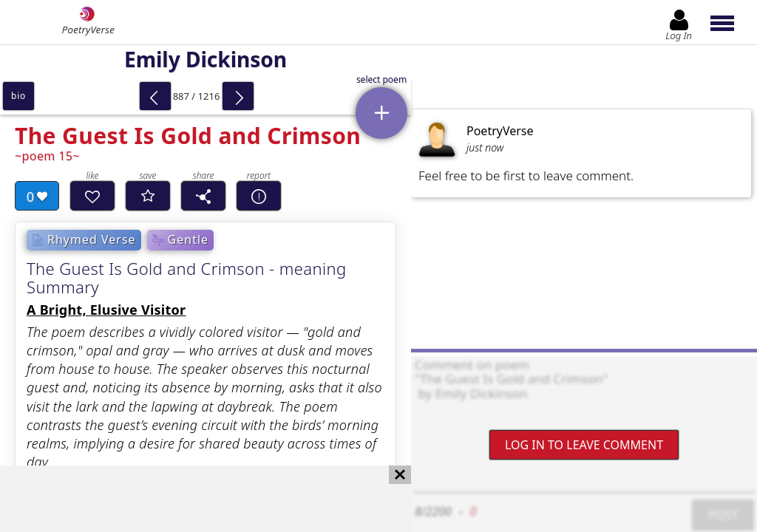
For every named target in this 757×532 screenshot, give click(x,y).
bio (18, 96)
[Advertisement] (191, 499)
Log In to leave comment (584, 445)
